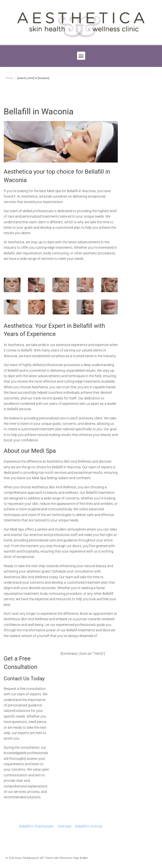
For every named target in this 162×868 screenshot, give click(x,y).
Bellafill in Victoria (89, 826)
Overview (64, 826)
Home (9, 78)
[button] (81, 56)
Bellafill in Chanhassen (36, 826)
